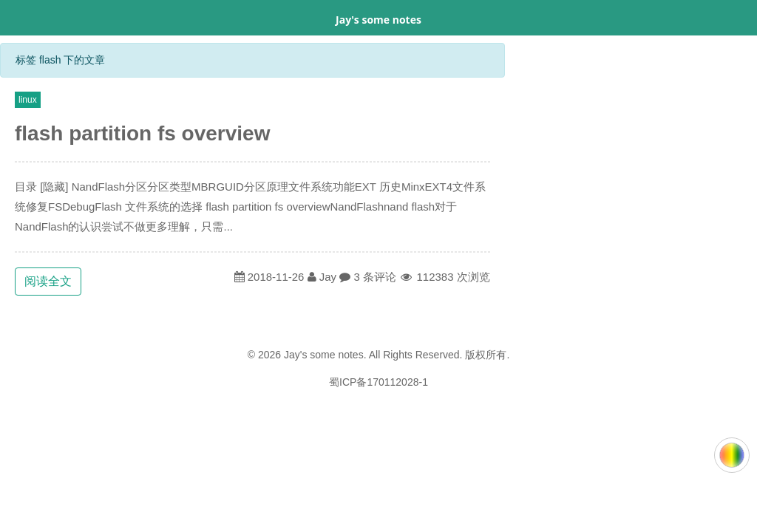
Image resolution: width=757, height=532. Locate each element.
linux (28, 100)
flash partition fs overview (142, 133)
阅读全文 (48, 281)
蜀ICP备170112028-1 (378, 382)
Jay (328, 277)
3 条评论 (375, 277)
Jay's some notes (378, 20)
